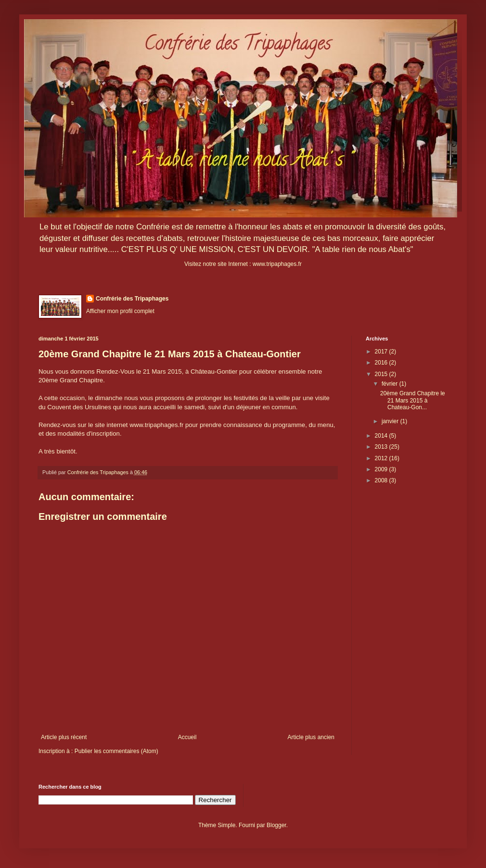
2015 (382, 374)
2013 (382, 447)
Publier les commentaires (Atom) (116, 751)
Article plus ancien (311, 737)
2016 (382, 363)
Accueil (187, 737)
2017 (382, 352)
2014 (382, 436)
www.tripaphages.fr (277, 264)
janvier (391, 421)
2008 (382, 480)
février (390, 384)
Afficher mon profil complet (120, 311)
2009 (382, 469)
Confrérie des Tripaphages (132, 299)
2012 (382, 458)
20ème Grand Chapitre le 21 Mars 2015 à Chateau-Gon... (413, 400)
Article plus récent (64, 737)
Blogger (276, 825)
